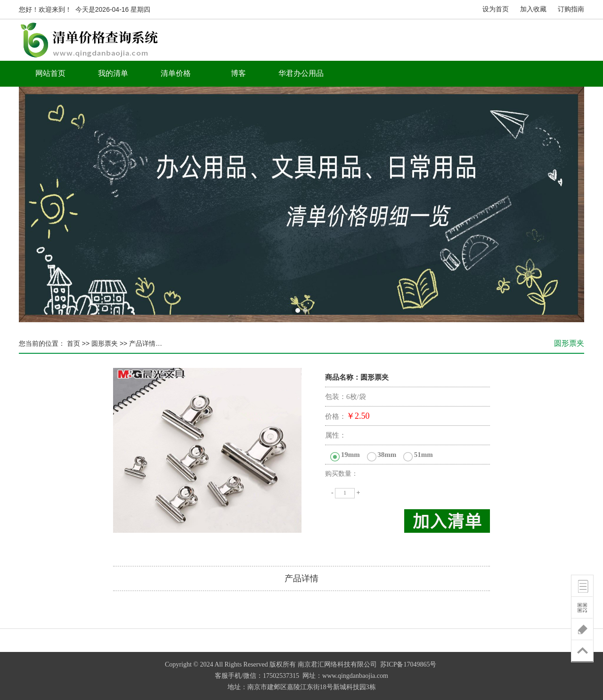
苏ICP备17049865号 (408, 664)
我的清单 (113, 73)
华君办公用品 (301, 73)
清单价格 (176, 73)
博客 (238, 73)
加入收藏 (533, 9)
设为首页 (496, 9)
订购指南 (571, 9)
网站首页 (50, 73)
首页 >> (77, 343)
